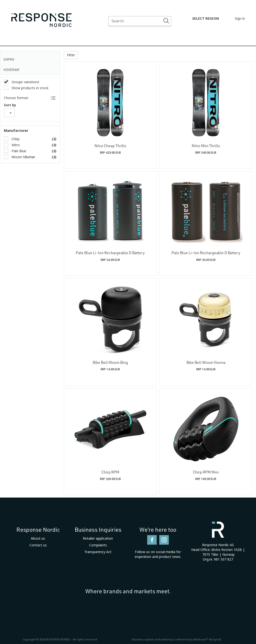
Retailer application (98, 538)
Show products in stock (30, 88)
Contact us (38, 545)
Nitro (15, 145)
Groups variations (25, 82)
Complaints (98, 545)
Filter (71, 55)
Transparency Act (98, 552)
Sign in (240, 19)
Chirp (15, 139)
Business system (143, 639)
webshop (167, 639)
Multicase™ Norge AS (207, 639)
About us (38, 538)
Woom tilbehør (23, 157)
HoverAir (11, 70)
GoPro (9, 59)
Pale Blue (18, 151)
